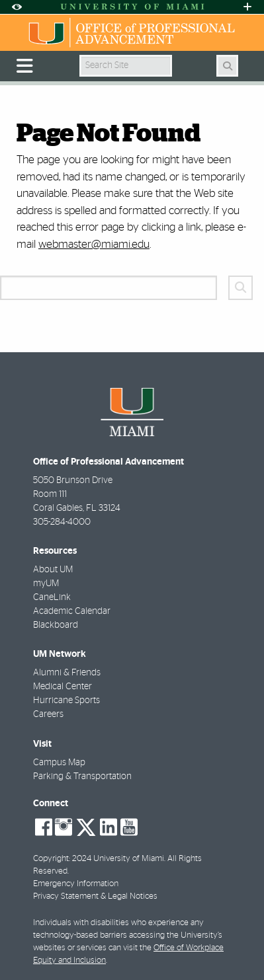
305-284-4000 (62, 522)
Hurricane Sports (66, 700)
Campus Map (59, 763)
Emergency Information (76, 884)
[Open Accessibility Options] (17, 7)
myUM (46, 584)
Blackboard (56, 625)
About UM (53, 570)
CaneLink (52, 597)
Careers (48, 714)
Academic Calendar (72, 611)
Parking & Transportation (82, 776)
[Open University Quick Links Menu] (247, 7)
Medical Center (63, 687)
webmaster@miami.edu (94, 244)
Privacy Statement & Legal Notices (95, 896)
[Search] (227, 66)
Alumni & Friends (67, 673)
